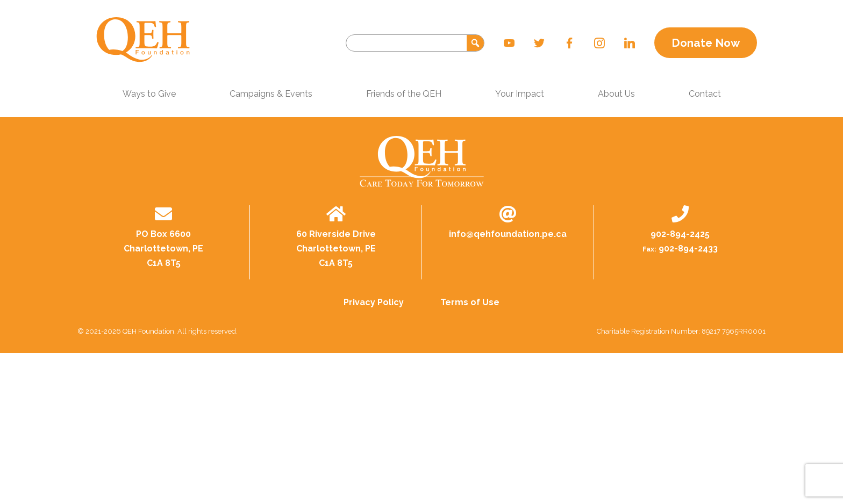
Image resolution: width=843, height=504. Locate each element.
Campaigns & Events (271, 94)
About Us (616, 94)
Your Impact (520, 94)
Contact (705, 94)
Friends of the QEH (404, 94)
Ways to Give (149, 94)
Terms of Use (470, 302)
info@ (508, 234)
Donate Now (706, 43)
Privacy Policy (374, 302)
